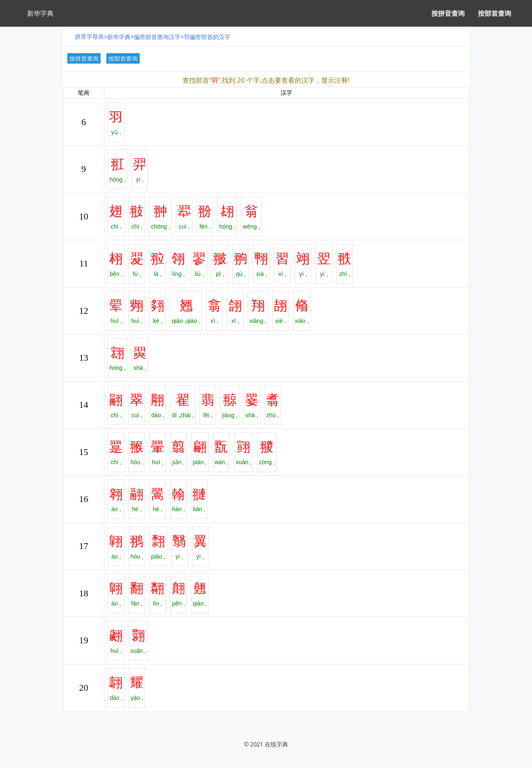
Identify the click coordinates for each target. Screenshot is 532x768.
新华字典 (119, 37)
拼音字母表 (89, 36)
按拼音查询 (448, 13)
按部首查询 (495, 13)
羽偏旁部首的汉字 (207, 37)
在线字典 (276, 744)
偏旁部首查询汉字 (157, 37)
